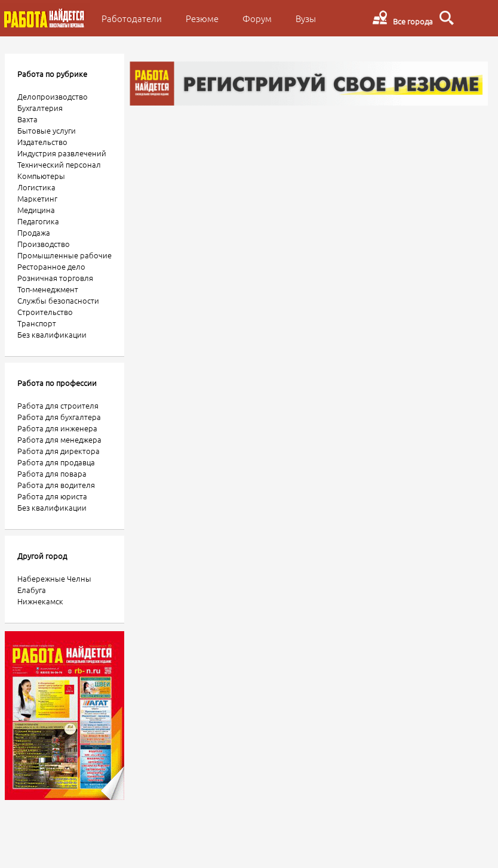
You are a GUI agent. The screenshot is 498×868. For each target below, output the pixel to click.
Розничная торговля (55, 278)
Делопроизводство (53, 96)
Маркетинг (37, 198)
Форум (257, 18)
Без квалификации (52, 334)
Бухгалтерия (40, 108)
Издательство (42, 142)
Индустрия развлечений (62, 153)
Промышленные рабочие (64, 255)
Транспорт (37, 323)
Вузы (306, 18)
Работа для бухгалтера (59, 417)
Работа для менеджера (59, 439)
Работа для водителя (56, 485)
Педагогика (38, 221)
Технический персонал (59, 164)
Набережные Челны (54, 578)
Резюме (202, 18)
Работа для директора (59, 451)
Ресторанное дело (51, 266)
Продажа (34, 232)
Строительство (45, 312)
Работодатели (132, 18)
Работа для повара (52, 473)
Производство (44, 244)
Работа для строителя (58, 405)
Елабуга (32, 590)
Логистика (36, 187)
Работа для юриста (52, 496)
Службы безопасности (58, 300)
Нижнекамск (40, 601)
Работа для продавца (56, 462)
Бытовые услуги (47, 130)
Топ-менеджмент (48, 289)
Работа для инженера (57, 428)
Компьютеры (41, 176)
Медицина (36, 210)
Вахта (27, 119)
